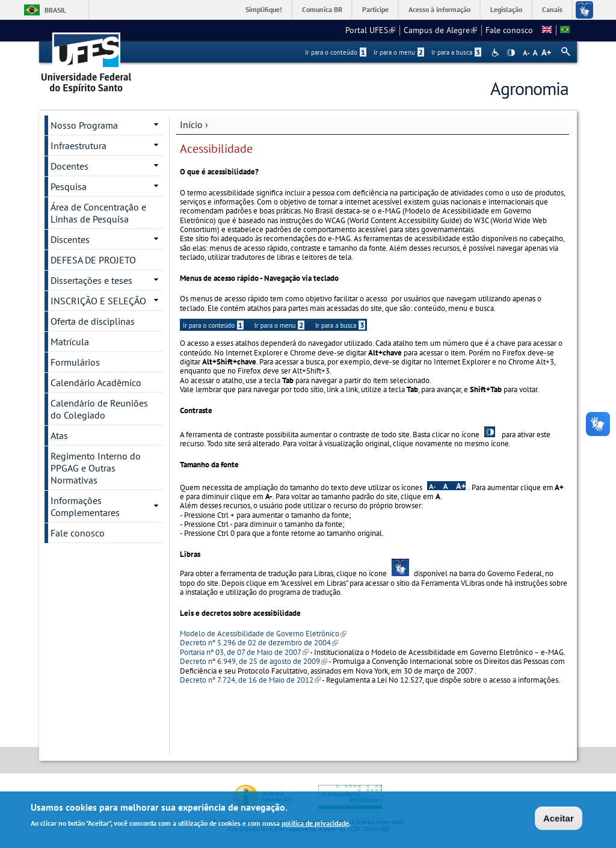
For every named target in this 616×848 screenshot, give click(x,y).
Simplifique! (264, 9)
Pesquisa (69, 186)
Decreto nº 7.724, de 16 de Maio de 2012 (250, 680)
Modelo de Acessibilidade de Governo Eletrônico (263, 634)
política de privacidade (315, 824)
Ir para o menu (399, 52)
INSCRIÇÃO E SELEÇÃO (98, 301)
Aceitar (559, 819)
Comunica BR (322, 9)
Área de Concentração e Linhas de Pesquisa (98, 213)
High (511, 53)
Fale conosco (509, 30)
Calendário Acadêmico (96, 383)
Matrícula (70, 342)
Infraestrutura (79, 146)
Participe (375, 9)
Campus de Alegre (440, 30)
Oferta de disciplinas (93, 321)
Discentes (70, 239)
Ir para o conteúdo (336, 52)
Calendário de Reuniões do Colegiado (99, 409)
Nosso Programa (84, 125)
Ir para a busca (456, 52)
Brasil (55, 10)
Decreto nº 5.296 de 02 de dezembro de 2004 (259, 643)
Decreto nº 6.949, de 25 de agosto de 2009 (254, 661)
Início (191, 124)
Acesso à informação (439, 9)
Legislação (506, 9)
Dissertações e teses (91, 280)
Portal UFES (370, 30)
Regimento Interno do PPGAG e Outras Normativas (96, 468)
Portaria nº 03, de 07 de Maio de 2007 (244, 652)
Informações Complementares (85, 506)
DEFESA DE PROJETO (93, 260)
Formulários (75, 362)
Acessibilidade (497, 53)
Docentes (69, 166)
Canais (552, 9)
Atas (59, 435)
